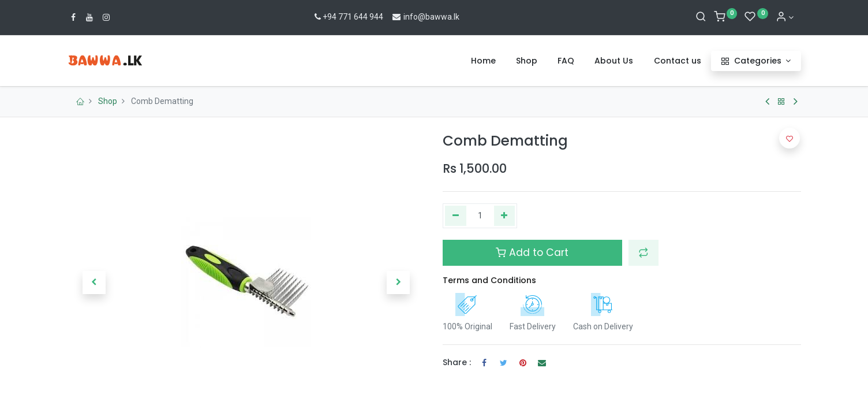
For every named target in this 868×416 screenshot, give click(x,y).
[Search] (701, 17)
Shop (108, 101)
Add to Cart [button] (532, 252)
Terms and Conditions (489, 280)
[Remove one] (456, 216)
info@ (408, 17)
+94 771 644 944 (348, 17)
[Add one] (505, 216)
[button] (94, 283)
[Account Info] (785, 17)
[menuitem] (483, 61)
